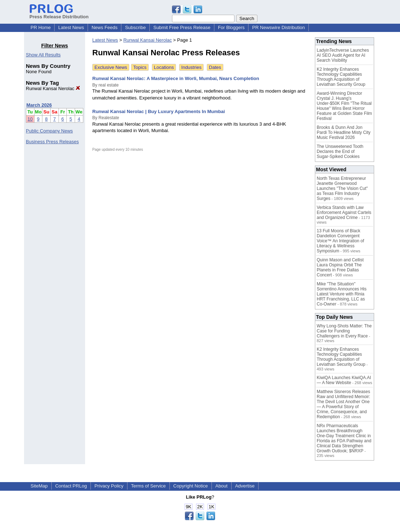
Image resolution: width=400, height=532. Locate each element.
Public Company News (49, 131)
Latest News (71, 27)
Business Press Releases (52, 142)
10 (30, 119)
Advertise (245, 486)
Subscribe (135, 27)
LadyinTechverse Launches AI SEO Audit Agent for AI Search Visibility (343, 55)
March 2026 (39, 105)
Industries (191, 67)
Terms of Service (148, 486)
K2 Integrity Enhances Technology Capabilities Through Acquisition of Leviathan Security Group (341, 77)
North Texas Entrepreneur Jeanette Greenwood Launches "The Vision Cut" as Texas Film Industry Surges (342, 188)
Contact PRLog (71, 486)
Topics (140, 67)
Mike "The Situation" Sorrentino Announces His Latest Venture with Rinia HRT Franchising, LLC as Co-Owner (342, 294)
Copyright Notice (191, 486)
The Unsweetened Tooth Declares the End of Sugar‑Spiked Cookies (340, 151)
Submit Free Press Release (182, 27)
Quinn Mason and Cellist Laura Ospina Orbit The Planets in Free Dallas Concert (340, 267)
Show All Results (43, 55)
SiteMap (39, 486)
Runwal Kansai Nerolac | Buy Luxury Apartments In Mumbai (159, 111)
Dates (215, 67)
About (222, 486)
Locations (164, 67)
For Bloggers (231, 27)
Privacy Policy (109, 486)
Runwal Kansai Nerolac (53, 88)
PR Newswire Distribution (278, 27)
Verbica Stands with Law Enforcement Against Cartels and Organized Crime (344, 213)
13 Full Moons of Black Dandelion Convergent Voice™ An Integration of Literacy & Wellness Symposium (340, 241)
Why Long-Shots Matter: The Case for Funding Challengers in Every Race (344, 331)
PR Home (41, 27)
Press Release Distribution (59, 14)
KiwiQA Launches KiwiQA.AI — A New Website (344, 380)
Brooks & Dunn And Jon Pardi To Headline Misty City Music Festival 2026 (344, 132)
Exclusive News (111, 67)
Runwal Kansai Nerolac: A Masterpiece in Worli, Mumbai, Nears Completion (176, 78)
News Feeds (104, 27)
